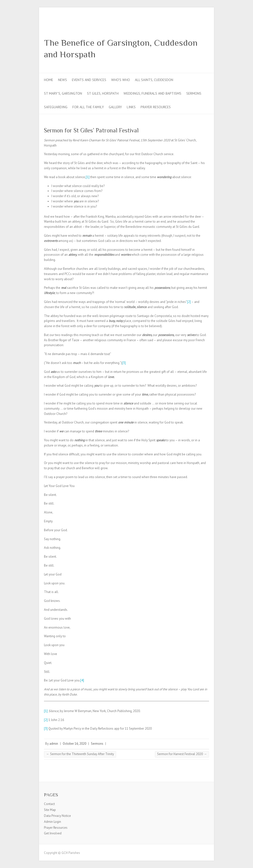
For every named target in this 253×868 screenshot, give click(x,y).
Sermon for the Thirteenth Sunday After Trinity (80, 754)
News (63, 80)
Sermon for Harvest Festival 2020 (182, 754)
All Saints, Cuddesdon (154, 80)
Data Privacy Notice (57, 816)
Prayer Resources (156, 107)
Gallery (115, 107)
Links (131, 107)
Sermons (194, 93)
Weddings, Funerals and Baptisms (152, 93)
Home (49, 80)
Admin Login (53, 822)
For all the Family (88, 107)
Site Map (50, 810)
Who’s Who (121, 80)
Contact (49, 804)
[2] (189, 302)
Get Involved (53, 833)
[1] (88, 177)
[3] (124, 363)
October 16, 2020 (74, 744)
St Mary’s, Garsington (63, 93)
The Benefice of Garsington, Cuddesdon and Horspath (121, 49)
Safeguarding (56, 107)
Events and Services (89, 80)
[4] (82, 680)
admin (54, 744)
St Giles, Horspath (103, 93)
